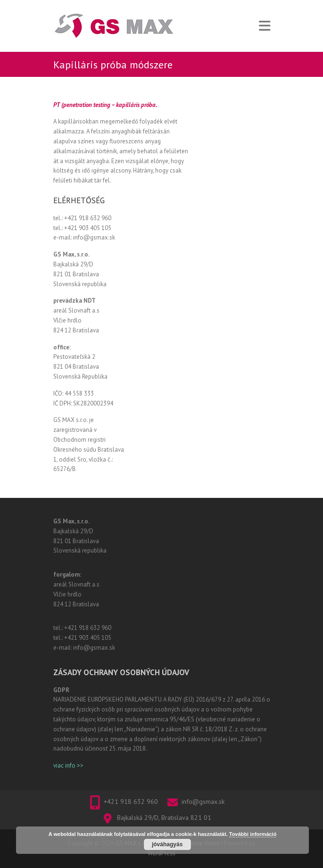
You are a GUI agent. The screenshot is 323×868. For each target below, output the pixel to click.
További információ (253, 834)
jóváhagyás (167, 844)
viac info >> (68, 765)
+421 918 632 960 (131, 802)
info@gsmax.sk (203, 802)
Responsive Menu (265, 26)
